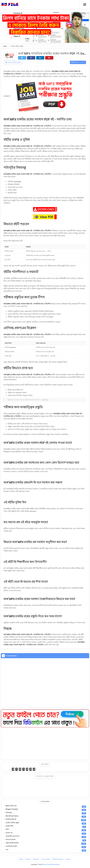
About (21, 859)
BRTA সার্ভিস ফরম (11, 806)
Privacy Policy (46, 859)
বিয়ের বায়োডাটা (11, 840)
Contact (68, 859)
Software (9, 813)
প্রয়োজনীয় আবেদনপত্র (12, 836)
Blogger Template (12, 809)
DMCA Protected (58, 859)
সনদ (7, 850)
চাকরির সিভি (9, 826)
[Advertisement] (45, 744)
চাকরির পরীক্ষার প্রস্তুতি (13, 62)
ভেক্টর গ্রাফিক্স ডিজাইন (12, 843)
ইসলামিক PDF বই (11, 819)
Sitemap (28, 859)
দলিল (7, 829)
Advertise (36, 859)
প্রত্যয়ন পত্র (9, 833)
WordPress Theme (12, 816)
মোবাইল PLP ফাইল (11, 846)
